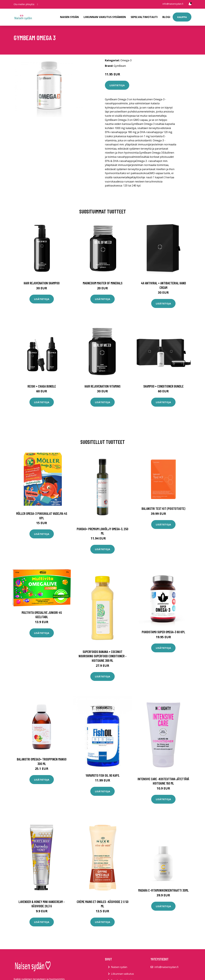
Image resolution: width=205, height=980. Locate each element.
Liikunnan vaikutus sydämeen (105, 17)
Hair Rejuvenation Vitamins (102, 386)
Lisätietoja (117, 85)
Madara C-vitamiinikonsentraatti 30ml (163, 890)
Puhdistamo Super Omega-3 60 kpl (163, 632)
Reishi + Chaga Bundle (42, 386)
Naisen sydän (69, 17)
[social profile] (38, 4)
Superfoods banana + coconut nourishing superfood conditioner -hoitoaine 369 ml (103, 656)
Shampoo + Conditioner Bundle (163, 386)
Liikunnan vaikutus (122, 974)
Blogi (166, 17)
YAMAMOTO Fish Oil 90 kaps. (103, 775)
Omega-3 (126, 60)
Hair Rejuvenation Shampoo (42, 283)
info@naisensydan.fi (173, 4)
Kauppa (182, 17)
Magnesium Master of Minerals (103, 283)
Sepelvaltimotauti (144, 17)
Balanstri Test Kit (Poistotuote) (163, 508)
